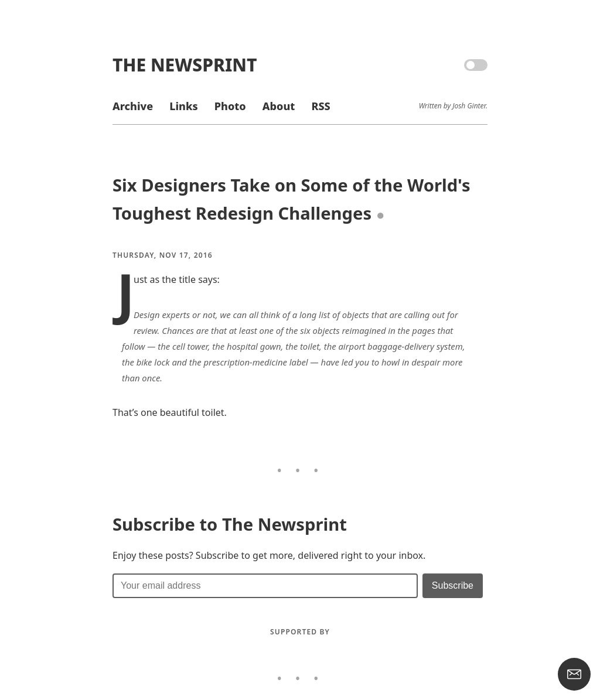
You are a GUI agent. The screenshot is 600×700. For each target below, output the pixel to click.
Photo (230, 106)
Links (183, 106)
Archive (133, 106)
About (279, 106)
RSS (321, 106)
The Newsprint (185, 65)
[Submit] (453, 586)
